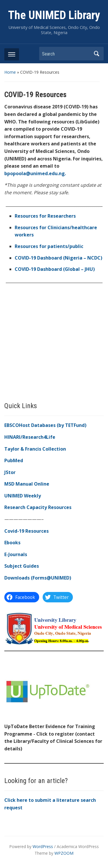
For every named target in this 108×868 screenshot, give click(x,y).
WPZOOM (64, 853)
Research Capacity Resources (38, 507)
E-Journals (16, 554)
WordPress (43, 846)
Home (10, 72)
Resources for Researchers (45, 216)
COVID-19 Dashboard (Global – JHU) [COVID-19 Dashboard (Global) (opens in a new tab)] (55, 269)
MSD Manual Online (27, 484)
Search (96, 54)
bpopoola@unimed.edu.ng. (35, 173)
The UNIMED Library (54, 15)
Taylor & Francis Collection (35, 449)
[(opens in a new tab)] (58, 258)
